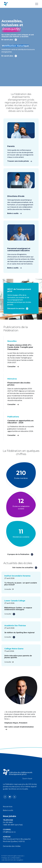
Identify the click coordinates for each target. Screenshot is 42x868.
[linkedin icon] (14, 797)
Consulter (13, 367)
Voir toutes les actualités (25, 567)
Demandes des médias (12, 846)
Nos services (8, 807)
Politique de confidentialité (11, 858)
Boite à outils (8, 810)
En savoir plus (9, 40)
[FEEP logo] (18, 774)
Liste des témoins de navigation (12, 860)
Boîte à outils (15, 213)
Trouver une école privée (20, 161)
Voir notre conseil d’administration (19, 728)
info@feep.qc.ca (9, 832)
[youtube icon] (10, 797)
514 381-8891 (8, 822)
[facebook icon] (5, 797)
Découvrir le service (18, 308)
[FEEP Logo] (6, 4)
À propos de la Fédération (20, 554)
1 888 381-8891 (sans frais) (13, 825)
